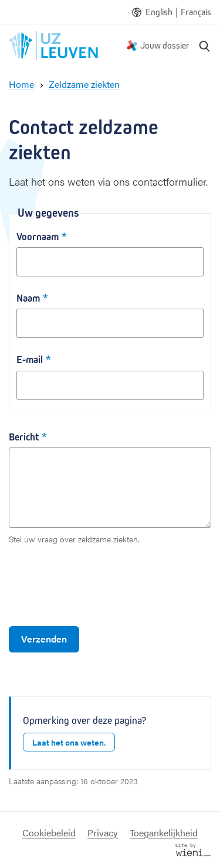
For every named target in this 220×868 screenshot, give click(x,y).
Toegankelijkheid (164, 833)
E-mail (30, 360)
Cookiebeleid (49, 833)
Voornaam (38, 237)
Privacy (103, 833)
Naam (28, 298)
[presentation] (98, 586)
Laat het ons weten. (69, 742)
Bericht (24, 437)
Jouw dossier (165, 45)
